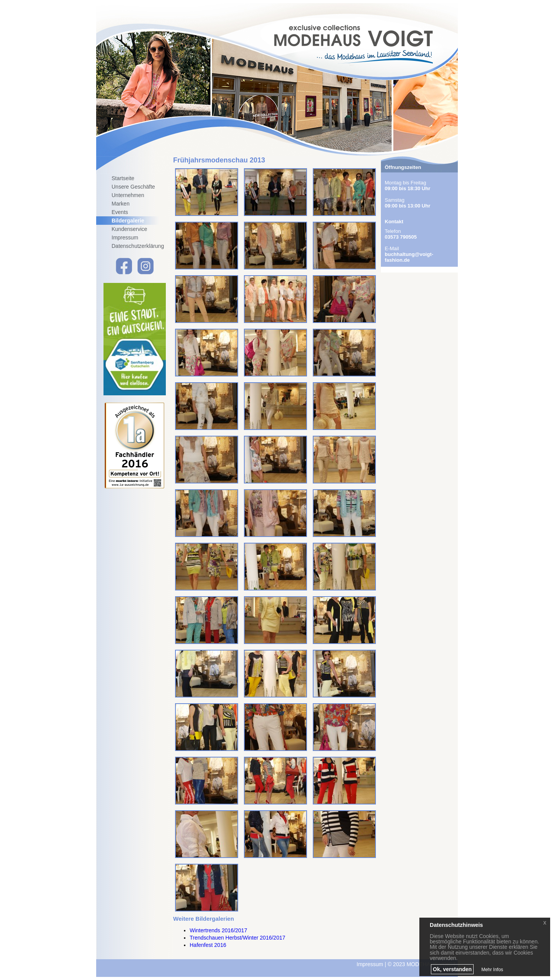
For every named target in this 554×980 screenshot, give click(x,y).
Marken (121, 204)
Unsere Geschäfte (133, 187)
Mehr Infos (492, 970)
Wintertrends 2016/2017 (218, 930)
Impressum (125, 237)
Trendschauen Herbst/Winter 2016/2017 (238, 938)
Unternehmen (128, 195)
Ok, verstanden (452, 969)
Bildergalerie (128, 221)
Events (120, 212)
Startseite (123, 178)
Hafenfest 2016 (208, 945)
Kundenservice (129, 229)
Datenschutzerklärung (138, 246)
